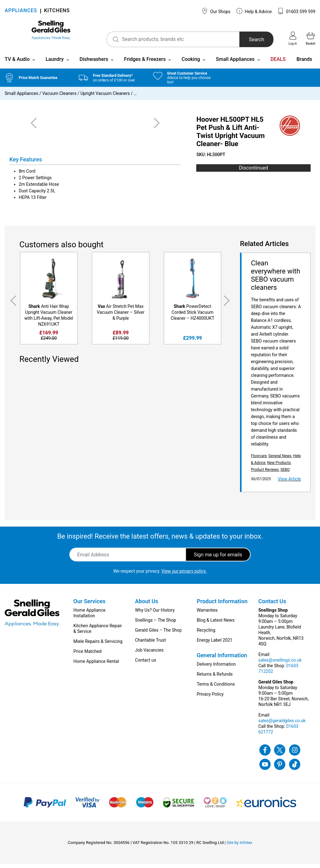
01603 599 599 (296, 11)
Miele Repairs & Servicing (98, 645)
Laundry (55, 63)
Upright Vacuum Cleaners (105, 97)
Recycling (206, 634)
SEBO (285, 474)
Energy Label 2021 (214, 644)
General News (280, 460)
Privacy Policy (210, 698)
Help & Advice (254, 11)
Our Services (90, 605)
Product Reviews (265, 474)
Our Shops (216, 11)
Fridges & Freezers (145, 63)
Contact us (145, 664)
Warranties (207, 614)
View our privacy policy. (184, 575)
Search (247, 39)
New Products (279, 467)
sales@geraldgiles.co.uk (282, 725)
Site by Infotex (239, 847)
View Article (289, 483)
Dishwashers (94, 63)
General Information (222, 659)
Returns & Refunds (215, 678)
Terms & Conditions (216, 688)
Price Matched (87, 655)
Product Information (222, 605)
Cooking (191, 63)
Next (228, 305)
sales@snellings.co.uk (280, 664)
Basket (311, 38)
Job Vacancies (149, 654)
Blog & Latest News (215, 624)
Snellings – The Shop (155, 624)
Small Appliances (235, 63)
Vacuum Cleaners (59, 97)
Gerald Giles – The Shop (158, 634)
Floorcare (259, 460)
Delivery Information (216, 668)
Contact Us (272, 605)
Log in (293, 38)
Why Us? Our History (155, 614)
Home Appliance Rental (96, 665)
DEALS (278, 63)
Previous (12, 305)
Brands (304, 63)
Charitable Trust (150, 644)
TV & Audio (17, 63)
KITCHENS (57, 11)
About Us (147, 605)
